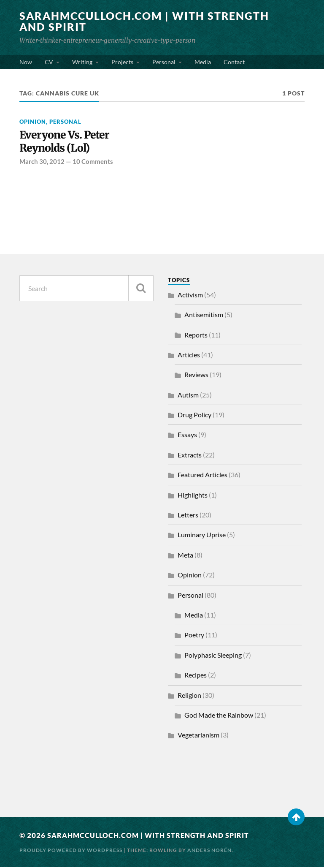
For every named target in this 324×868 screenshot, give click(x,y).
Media (203, 62)
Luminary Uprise (202, 536)
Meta (185, 556)
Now (26, 62)
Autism (188, 396)
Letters (188, 516)
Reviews (196, 376)
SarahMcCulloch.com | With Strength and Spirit (116, 21)
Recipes (196, 676)
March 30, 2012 (42, 162)
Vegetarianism (198, 736)
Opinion (33, 122)
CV (49, 62)
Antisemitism (204, 316)
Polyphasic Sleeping (213, 656)
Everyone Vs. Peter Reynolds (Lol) (65, 142)
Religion (189, 696)
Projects (122, 62)
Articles (189, 355)
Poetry (194, 636)
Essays (187, 436)
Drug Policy (194, 416)
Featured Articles (202, 476)
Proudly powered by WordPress (71, 851)
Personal (164, 62)
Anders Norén (209, 851)
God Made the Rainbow (219, 716)
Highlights (193, 496)
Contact (234, 62)
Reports (196, 336)
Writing (82, 62)
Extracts (190, 456)
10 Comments (93, 162)
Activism (190, 295)
